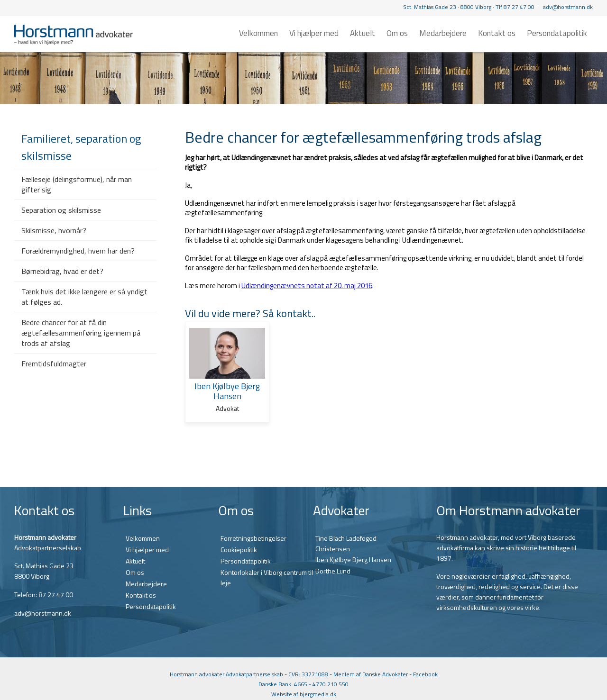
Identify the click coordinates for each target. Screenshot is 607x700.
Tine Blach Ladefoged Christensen (346, 543)
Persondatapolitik (557, 33)
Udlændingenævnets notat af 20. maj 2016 (307, 286)
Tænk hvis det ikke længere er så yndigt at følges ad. (84, 297)
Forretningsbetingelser (253, 538)
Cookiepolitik (239, 550)
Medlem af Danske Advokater (371, 674)
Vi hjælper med (314, 33)
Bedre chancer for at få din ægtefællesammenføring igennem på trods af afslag (81, 333)
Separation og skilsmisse (61, 210)
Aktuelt (363, 33)
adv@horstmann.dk (568, 7)
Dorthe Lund (333, 571)
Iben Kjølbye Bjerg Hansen (353, 559)
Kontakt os (497, 33)
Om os (397, 33)
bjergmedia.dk (318, 694)
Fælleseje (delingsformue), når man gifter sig (77, 184)
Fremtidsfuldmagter (54, 364)
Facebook (425, 674)
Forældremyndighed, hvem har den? (78, 251)
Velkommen (258, 33)
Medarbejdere (443, 33)
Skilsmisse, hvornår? (54, 230)
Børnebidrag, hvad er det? (62, 271)
